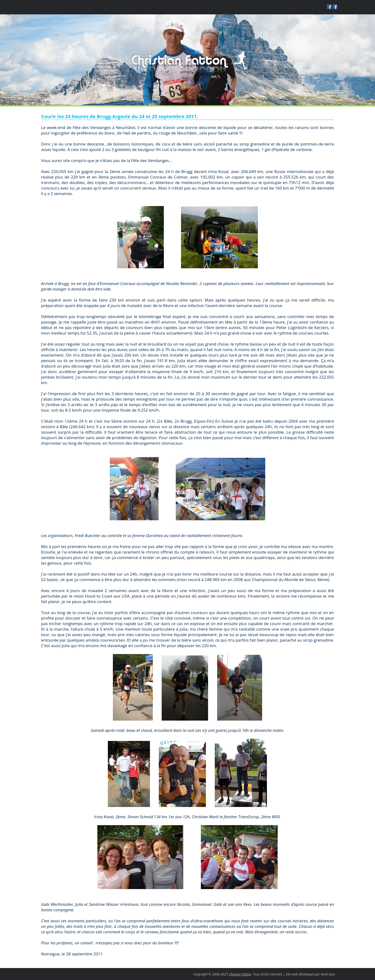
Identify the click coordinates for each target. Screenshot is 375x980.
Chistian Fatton (240, 974)
